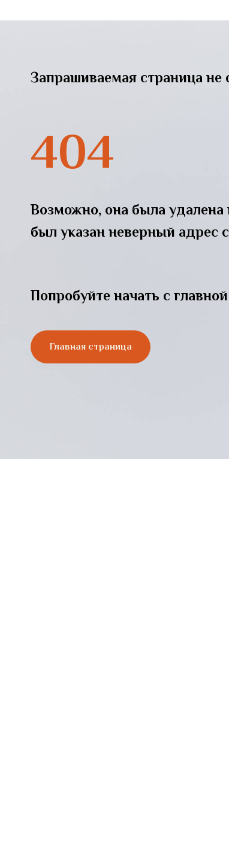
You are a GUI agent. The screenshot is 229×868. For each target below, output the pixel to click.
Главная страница (91, 347)
